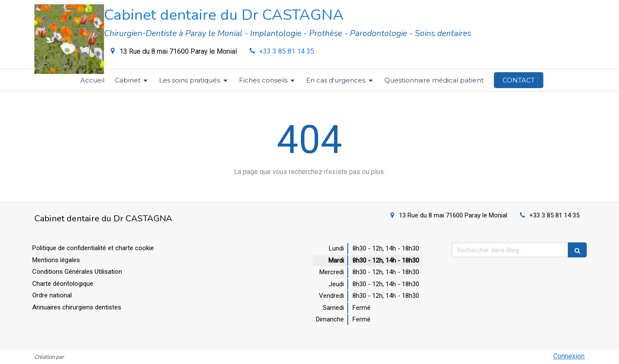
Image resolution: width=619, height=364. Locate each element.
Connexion (569, 356)
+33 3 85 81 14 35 (287, 51)
